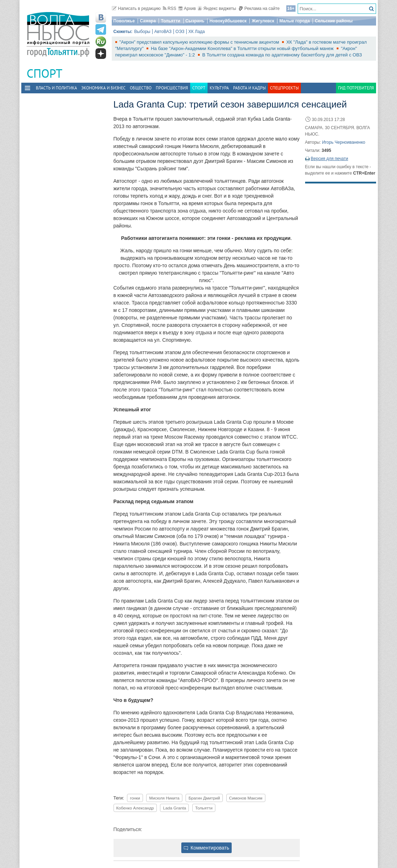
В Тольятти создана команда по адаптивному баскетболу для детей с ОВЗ (282, 55)
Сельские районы (334, 21)
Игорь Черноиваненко (344, 142)
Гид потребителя (356, 88)
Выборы (142, 32)
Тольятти (170, 21)
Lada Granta (174, 808)
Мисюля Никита (164, 798)
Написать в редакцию (136, 9)
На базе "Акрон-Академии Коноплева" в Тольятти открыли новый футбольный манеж (243, 48)
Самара (148, 21)
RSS (170, 9)
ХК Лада (197, 32)
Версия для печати (329, 159)
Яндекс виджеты (217, 9)
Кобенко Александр (135, 808)
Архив (187, 9)
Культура (219, 88)
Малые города (294, 21)
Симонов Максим (246, 798)
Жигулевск (263, 21)
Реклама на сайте (259, 9)
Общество (141, 88)
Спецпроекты (284, 88)
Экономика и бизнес (103, 88)
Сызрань (195, 21)
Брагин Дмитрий (204, 798)
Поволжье (124, 21)
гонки (135, 798)
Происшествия (172, 88)
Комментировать (206, 848)
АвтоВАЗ (163, 32)
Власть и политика (56, 88)
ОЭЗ (180, 32)
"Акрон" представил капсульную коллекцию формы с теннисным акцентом (200, 42)
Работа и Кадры (249, 88)
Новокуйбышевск (228, 21)
